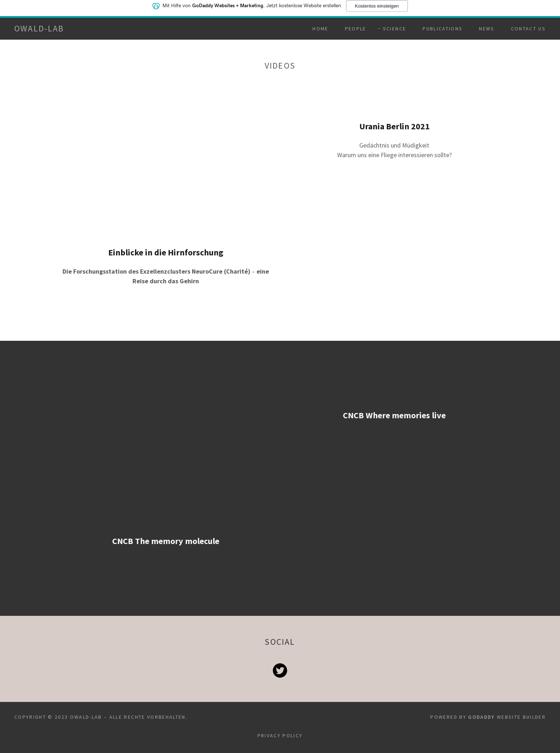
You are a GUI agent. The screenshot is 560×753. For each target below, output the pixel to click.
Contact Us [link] (528, 29)
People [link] (356, 29)
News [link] (487, 29)
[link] (39, 29)
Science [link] (394, 29)
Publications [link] (442, 29)
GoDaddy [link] (481, 717)
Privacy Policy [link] (280, 735)
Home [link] (320, 29)
